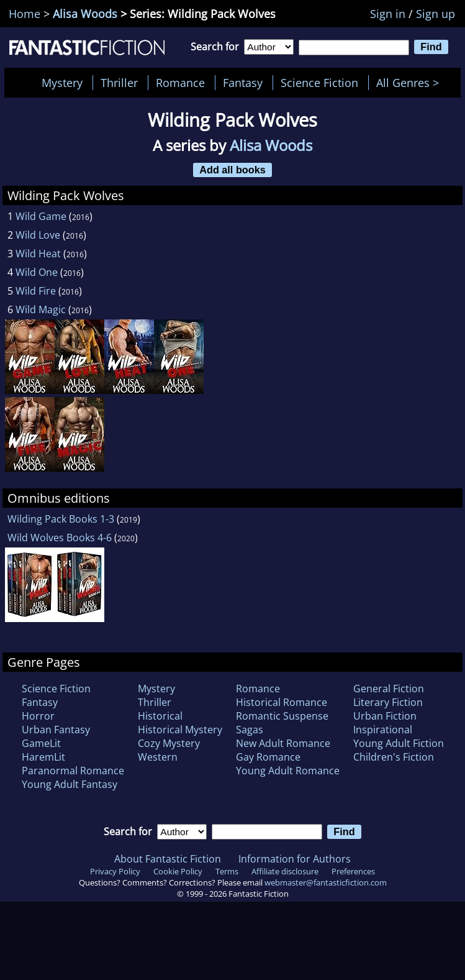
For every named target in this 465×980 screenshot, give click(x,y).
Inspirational (383, 730)
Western (158, 757)
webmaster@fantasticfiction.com (326, 882)
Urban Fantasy (56, 730)
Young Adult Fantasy (70, 784)
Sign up (436, 14)
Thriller (119, 83)
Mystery (62, 83)
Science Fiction (319, 83)
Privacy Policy (115, 871)
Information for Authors (295, 859)
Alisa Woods (85, 14)
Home (25, 14)
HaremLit (43, 757)
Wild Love (38, 235)
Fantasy (243, 83)
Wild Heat (38, 254)
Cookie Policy (178, 871)
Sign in (388, 14)
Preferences (353, 871)
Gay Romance (268, 757)
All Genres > (411, 83)
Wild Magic (41, 309)
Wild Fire (36, 291)
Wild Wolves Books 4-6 (60, 538)
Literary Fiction (388, 702)
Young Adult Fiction (399, 743)
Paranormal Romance (73, 771)
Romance (180, 83)
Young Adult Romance (288, 771)
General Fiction (389, 689)
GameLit (41, 743)
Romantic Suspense (282, 716)
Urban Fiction (385, 716)
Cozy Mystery (169, 743)
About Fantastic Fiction (168, 859)
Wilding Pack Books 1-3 (61, 519)
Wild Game (41, 216)
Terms (227, 871)
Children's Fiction (394, 757)
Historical (160, 716)
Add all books (232, 170)
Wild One (37, 272)
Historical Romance (282, 702)
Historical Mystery (180, 730)
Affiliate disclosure (285, 871)
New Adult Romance (283, 743)
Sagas (250, 730)
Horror (38, 716)
